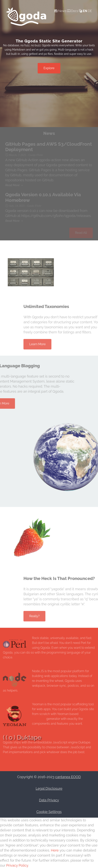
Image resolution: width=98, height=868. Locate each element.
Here (55, 850)
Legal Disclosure (49, 788)
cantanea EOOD (68, 777)
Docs (73, 11)
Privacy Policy (17, 865)
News (60, 11)
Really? (55, 616)
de (90, 11)
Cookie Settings (49, 812)
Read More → (14, 185)
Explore (49, 68)
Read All (81, 233)
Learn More (58, 344)
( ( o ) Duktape (22, 737)
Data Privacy (49, 800)
